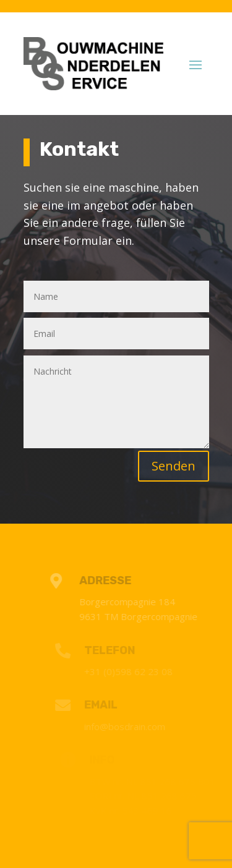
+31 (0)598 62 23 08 (131, 671)
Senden (174, 466)
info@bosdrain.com (127, 726)
